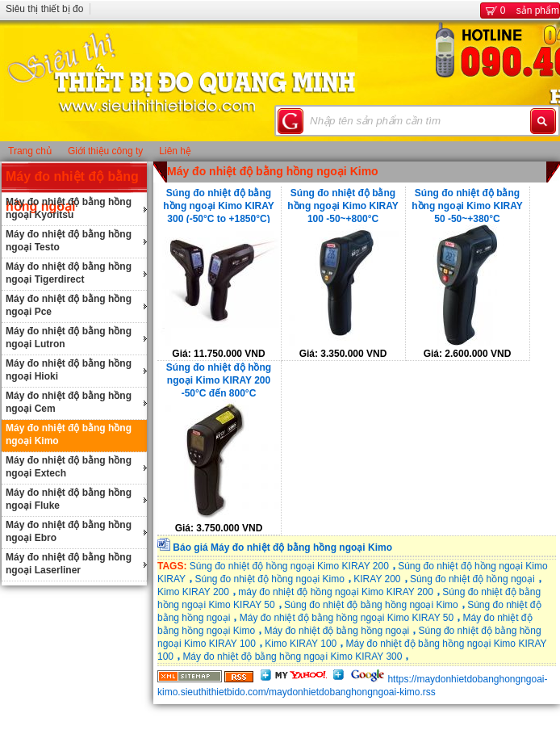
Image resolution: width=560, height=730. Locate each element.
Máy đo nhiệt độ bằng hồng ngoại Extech (69, 467)
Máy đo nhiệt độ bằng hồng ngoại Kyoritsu (69, 208)
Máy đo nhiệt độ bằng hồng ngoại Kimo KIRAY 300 (292, 657)
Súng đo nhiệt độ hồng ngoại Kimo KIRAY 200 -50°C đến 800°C (219, 380)
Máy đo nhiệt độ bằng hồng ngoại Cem (69, 402)
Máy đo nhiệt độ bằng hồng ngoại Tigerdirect (69, 273)
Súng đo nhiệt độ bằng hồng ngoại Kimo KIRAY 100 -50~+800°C (343, 205)
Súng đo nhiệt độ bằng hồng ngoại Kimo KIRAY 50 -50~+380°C (467, 205)
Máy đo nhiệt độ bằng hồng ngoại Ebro (69, 531)
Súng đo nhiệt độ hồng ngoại (472, 579)
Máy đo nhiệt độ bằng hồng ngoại (336, 631)
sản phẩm (520, 10)
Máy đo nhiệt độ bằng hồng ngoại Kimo (69, 434)
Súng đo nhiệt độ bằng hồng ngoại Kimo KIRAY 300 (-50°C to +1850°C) (219, 205)
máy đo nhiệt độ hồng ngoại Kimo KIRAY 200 (336, 592)
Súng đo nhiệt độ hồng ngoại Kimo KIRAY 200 (289, 566)
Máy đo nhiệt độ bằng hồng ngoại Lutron (69, 338)
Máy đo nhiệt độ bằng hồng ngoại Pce (69, 305)
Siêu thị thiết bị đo (44, 9)
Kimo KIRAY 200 (193, 592)
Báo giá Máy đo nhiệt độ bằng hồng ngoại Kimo (282, 547)
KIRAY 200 (377, 579)
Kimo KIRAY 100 (301, 644)
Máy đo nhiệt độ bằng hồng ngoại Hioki (69, 370)
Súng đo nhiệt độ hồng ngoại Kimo (269, 579)
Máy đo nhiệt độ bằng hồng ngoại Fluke (69, 499)
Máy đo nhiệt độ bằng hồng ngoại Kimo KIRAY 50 (347, 618)
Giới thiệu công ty (105, 151)
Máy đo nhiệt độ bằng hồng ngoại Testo (69, 241)
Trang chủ (30, 151)
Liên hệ (175, 151)
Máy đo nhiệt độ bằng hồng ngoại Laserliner (69, 564)
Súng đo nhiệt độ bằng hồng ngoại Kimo (371, 605)
